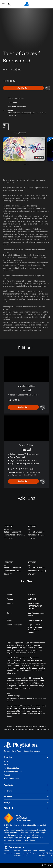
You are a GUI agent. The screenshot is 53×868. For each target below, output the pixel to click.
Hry (13, 751)
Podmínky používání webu (27, 853)
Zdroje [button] (26, 802)
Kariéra (7, 764)
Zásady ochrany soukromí (17, 853)
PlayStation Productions (13, 771)
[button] (24, 149)
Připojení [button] (26, 808)
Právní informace (8, 852)
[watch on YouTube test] (39, 157)
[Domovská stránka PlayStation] (27, 4)
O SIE (6, 761)
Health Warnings (13, 696)
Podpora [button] (26, 797)
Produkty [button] (26, 785)
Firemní (7, 775)
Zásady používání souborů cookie (43, 854)
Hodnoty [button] (26, 791)
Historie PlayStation (12, 778)
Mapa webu (35, 852)
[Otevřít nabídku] (3, 4)
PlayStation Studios (11, 768)
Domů (6, 751)
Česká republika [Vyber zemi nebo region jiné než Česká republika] (14, 847)
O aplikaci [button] (26, 757)
